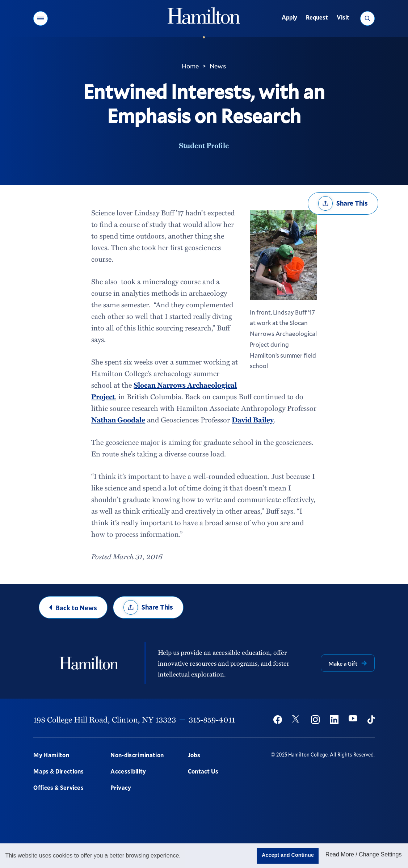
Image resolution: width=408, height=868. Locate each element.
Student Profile (204, 145)
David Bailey (253, 420)
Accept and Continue (288, 855)
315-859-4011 (212, 719)
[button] (41, 18)
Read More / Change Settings (364, 854)
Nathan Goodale (118, 420)
